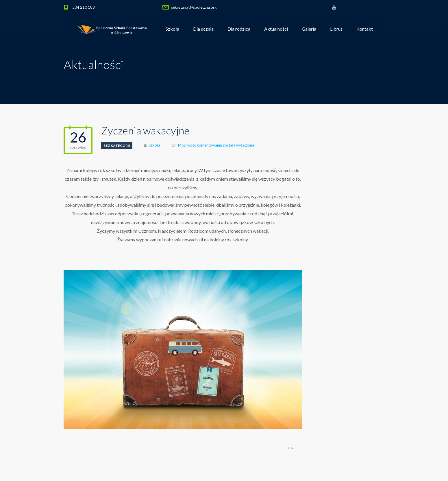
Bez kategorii (117, 146)
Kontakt (365, 29)
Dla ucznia (203, 29)
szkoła (155, 145)
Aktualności (276, 29)
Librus (336, 29)
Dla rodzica (239, 29)
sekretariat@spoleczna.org (194, 7)
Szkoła (172, 29)
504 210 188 (84, 7)
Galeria (309, 29)
